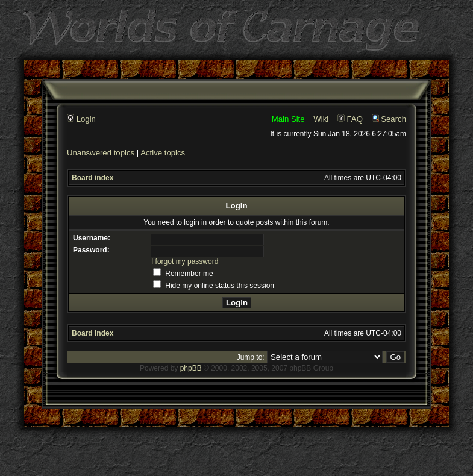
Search (389, 119)
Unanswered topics (101, 153)
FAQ (350, 119)
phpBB (191, 368)
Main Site (288, 119)
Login (81, 119)
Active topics (163, 153)
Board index (92, 178)
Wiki (321, 119)
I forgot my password (185, 261)
